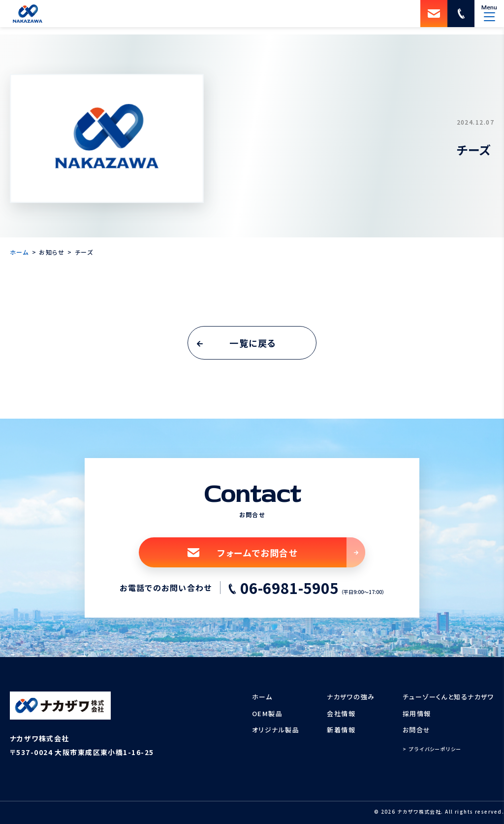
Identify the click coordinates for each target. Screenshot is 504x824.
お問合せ (417, 730)
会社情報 (341, 713)
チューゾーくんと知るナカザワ (448, 697)
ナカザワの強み (351, 697)
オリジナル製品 (276, 730)
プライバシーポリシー (435, 749)
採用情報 (417, 713)
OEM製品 (267, 713)
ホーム (262, 697)
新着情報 (341, 730)
